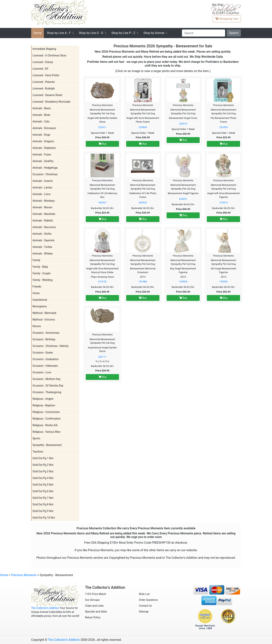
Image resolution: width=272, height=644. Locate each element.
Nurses (37, 326)
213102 (102, 282)
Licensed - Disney (43, 62)
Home (37, 33)
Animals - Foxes (42, 154)
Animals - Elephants (44, 148)
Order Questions (148, 600)
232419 (183, 124)
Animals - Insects (43, 181)
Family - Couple (41, 273)
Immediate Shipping (44, 49)
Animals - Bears (42, 108)
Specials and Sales (96, 612)
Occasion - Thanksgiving (47, 392)
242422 (143, 202)
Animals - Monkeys (44, 201)
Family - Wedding (42, 280)
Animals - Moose (42, 207)
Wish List (144, 594)
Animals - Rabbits (43, 221)
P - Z (123, 33)
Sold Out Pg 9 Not (43, 511)
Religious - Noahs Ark (45, 425)
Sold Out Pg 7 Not (43, 498)
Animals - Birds (41, 115)
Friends (37, 287)
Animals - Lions (42, 194)
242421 (102, 202)
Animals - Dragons (43, 141)
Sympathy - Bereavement (47, 445)
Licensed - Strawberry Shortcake (51, 102)
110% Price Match (96, 594)
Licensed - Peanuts (44, 82)
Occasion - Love (42, 372)
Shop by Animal (154, 33)
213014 (223, 202)
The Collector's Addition (45, 608)
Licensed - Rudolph (44, 88)
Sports (36, 438)
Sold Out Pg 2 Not (43, 465)
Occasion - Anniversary (46, 333)
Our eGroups (92, 600)
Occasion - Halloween (45, 366)
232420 (223, 127)
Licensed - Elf (40, 69)
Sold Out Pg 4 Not (43, 478)
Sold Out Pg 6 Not (43, 491)
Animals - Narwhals (44, 214)
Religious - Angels (43, 399)
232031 (183, 199)
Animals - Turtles (42, 247)
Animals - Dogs (41, 135)
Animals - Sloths (42, 234)
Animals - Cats (41, 121)
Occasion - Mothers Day (46, 379)
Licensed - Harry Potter (46, 75)
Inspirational (40, 300)
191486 (143, 282)
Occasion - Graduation (46, 359)
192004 (183, 282)
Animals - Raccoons (44, 227)
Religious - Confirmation (47, 419)
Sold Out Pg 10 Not (44, 518)
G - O (91, 33)
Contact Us (145, 606)
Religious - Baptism (44, 405)
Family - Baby (40, 267)
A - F (59, 33)
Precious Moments (24, 575)
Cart (227, 19)
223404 (143, 127)
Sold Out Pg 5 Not (43, 485)
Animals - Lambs (42, 188)
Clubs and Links (94, 606)
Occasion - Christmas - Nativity (51, 346)
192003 (223, 282)
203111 (102, 357)
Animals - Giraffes (43, 161)
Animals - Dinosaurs (44, 128)
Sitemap (144, 612)
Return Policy (93, 617)
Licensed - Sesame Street (47, 95)
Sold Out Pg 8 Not (43, 504)
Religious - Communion (46, 412)
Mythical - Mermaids (44, 313)
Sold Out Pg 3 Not (43, 471)
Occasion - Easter (43, 353)
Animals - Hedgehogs (45, 168)
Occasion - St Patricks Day (48, 386)
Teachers (38, 452)
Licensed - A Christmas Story (49, 55)
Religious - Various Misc (47, 432)
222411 (102, 127)
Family (36, 260)
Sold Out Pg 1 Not (43, 458)
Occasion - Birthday (44, 339)
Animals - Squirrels (43, 240)
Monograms (40, 306)
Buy (102, 144)
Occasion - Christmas (45, 174)
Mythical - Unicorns (44, 320)
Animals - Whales (43, 254)
